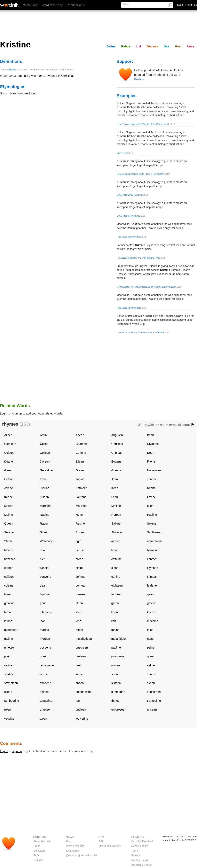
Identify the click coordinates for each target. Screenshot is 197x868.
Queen (9, 524)
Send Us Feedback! (143, 841)
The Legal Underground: (129, 237)
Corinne (81, 453)
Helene (9, 479)
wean (44, 719)
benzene (153, 550)
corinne (81, 577)
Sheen (44, 532)
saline (151, 665)
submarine (118, 692)
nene (150, 639)
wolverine (82, 719)
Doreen (45, 462)
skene (8, 692)
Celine (44, 444)
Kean (115, 488)
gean (150, 594)
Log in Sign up (187, 5)
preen (44, 656)
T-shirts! (38, 860)
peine (151, 648)
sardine (9, 674)
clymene (153, 568)
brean (80, 559)
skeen (151, 683)
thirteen (116, 701)
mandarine (11, 630)
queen (151, 656)
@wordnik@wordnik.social (81, 855)
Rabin (44, 524)
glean (79, 603)
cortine (116, 577)
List (139, 46)
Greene (116, 470)
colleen (9, 577)
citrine (80, 568)
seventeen (11, 683)
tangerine (46, 701)
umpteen (46, 710)
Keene (9, 497)
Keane (151, 488)
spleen (44, 692)
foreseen (81, 594)
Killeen (44, 497)
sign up (17, 413)
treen (8, 710)
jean (78, 612)
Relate (126, 46)
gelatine (9, 603)
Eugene (117, 462)
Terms (135, 851)
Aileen (8, 435)
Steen (8, 541)
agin (78, 541)
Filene (151, 462)
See (167, 46)
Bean (151, 435)
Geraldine (46, 470)
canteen (152, 559)
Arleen (80, 435)
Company (40, 837)
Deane (9, 462)
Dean (151, 453)
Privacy (136, 855)
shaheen (46, 683)
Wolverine (47, 541)
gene (43, 603)
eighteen (117, 586)
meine (115, 630)
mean (79, 630)
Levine (151, 497)
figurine (45, 594)
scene (44, 674)
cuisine (9, 586)
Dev (101, 837)
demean (81, 586)
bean (43, 550)
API (101, 841)
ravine (8, 665)
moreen (45, 639)
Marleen (45, 506)
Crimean (117, 453)
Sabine (116, 524)
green (115, 603)
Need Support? (140, 846)
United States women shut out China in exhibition (141, 333)
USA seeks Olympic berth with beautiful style (139, 258)
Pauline (152, 515)
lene (78, 621)
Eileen (80, 462)
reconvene (47, 665)
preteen (81, 656)
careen (9, 568)
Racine (80, 524)
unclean (81, 710)
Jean (115, 479)
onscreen (82, 648)
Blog (69, 841)
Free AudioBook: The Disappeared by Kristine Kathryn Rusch (147, 287)
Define (111, 46)
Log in (4, 413)
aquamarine (155, 541)
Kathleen (82, 488)
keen (115, 612)
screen (80, 674)
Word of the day (52, 5)
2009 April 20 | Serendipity (130, 195)
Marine (9, 506)
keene (151, 612)
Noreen (116, 515)
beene (80, 550)
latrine (8, 621)
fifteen (8, 594)
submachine (84, 692)
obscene (46, 648)
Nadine (45, 515)
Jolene (9, 488)
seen (115, 674)
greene (152, 603)
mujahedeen (84, 639)
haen (8, 612)
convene (46, 577)
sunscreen (154, 692)
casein (44, 568)
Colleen (45, 453)
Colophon (39, 851)
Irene (43, 479)
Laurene (81, 497)
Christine (117, 444)
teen (79, 701)
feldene (152, 586)
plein (7, 656)
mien (150, 630)
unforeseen (119, 710)
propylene (118, 656)
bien (43, 559)
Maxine (116, 506)
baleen (9, 550)
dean (43, 586)
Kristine (139, 79)
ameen (116, 541)
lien (114, 621)
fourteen (117, 594)
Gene (8, 470)
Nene (79, 515)
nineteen (10, 648)
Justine (45, 488)
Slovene (117, 532)
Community (30, 5)
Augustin (117, 435)
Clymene (153, 444)
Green (80, 470)
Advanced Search (142, 865)
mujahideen (119, 639)
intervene (46, 612)
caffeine (117, 559)
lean (43, 621)
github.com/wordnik (110, 846)
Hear (178, 46)
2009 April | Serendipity (129, 216)
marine (45, 630)
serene (152, 674)
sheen (80, 683)
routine (116, 665)
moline (9, 639)
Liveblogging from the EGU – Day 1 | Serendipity (141, 174)
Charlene (82, 444)
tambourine (12, 701)
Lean (115, 497)
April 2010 (123, 153)
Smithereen (155, 532)
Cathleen (10, 444)
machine (153, 621)
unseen (152, 710)
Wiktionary (12, 70)
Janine (80, 479)
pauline (116, 648)
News (70, 837)
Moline (9, 515)
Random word (76, 5)
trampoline (154, 701)
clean (115, 568)
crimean (152, 577)
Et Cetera (138, 837)
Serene (9, 532)
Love (191, 46)
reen (79, 665)
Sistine (80, 532)
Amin (43, 435)
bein (114, 550)
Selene (152, 524)
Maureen (82, 506)
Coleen (9, 453)
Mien (150, 506)
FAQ (36, 855)
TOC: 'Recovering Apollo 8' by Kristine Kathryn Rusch (143, 124)
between (10, 559)
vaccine (9, 719)
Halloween (154, 470)
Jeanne (152, 479)
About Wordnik (42, 841)
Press (37, 846)
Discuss (153, 46)
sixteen (116, 683)
